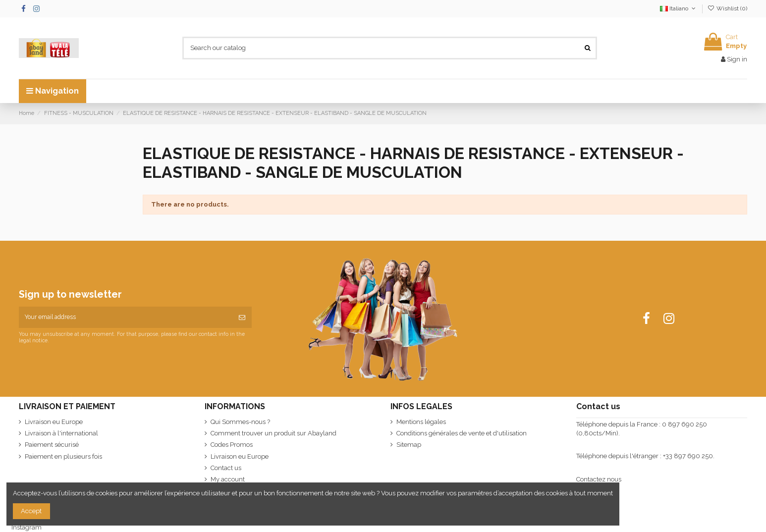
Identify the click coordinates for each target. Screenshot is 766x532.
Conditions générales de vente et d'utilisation (462, 433)
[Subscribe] (242, 318)
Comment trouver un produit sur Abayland (274, 433)
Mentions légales (421, 422)
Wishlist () (727, 8)
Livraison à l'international (61, 433)
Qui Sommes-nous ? (240, 422)
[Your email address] (126, 318)
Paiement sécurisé (52, 445)
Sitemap (409, 445)
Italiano (679, 8)
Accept (31, 511)
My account (228, 479)
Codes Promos (232, 445)
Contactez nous (599, 479)
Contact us (226, 468)
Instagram (27, 527)
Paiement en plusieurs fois (63, 456)
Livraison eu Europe (54, 422)
